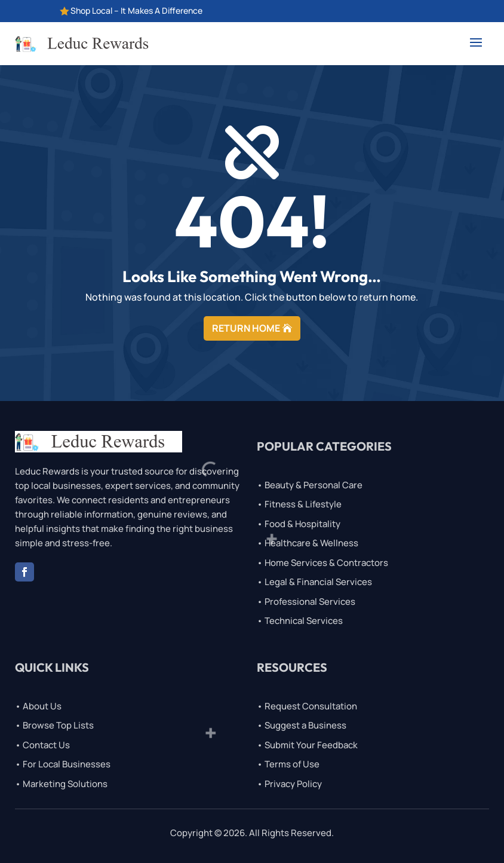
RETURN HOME (246, 328)
